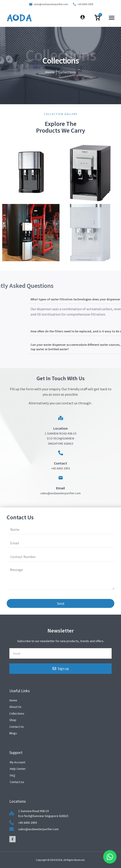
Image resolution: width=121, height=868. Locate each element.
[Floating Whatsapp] (110, 857)
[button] (112, 18)
